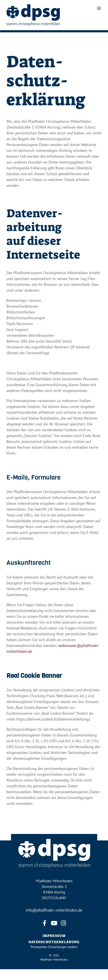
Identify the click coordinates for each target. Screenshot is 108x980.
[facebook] (45, 923)
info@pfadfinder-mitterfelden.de (54, 910)
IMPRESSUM (54, 936)
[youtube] (54, 923)
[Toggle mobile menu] (99, 8)
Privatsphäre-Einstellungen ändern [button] (54, 947)
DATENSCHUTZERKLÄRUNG (54, 942)
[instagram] (64, 923)
